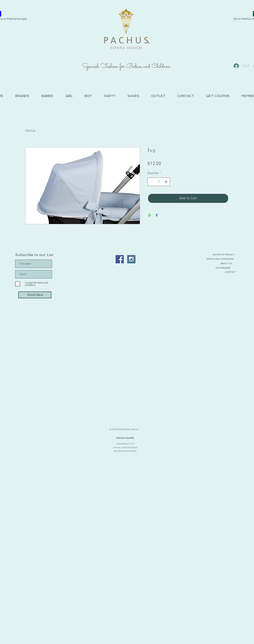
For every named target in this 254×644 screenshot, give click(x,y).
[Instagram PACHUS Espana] (131, 259)
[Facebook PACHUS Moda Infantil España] (120, 259)
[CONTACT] (230, 272)
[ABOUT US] (226, 264)
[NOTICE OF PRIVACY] (223, 255)
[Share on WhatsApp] (149, 216)
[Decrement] (151, 182)
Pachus (30, 131)
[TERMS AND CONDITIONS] (220, 259)
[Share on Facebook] (157, 216)
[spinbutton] (159, 182)
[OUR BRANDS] (223, 268)
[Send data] (35, 295)
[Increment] (166, 182)
